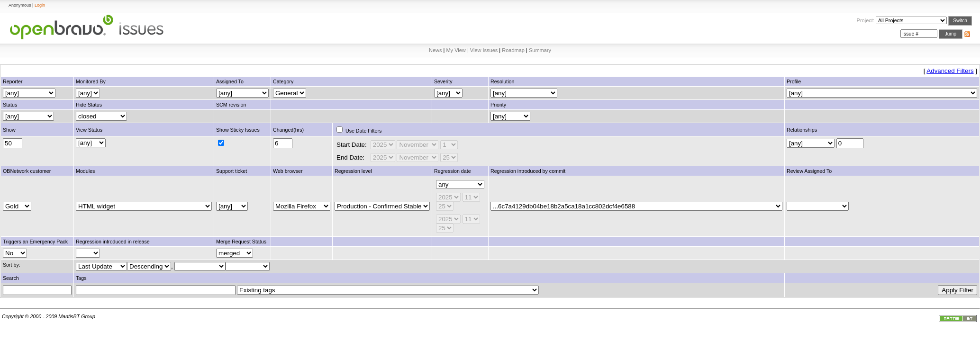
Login (40, 5)
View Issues (484, 50)
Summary (540, 50)
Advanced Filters (950, 71)
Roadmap (513, 50)
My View (456, 50)
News (436, 50)
